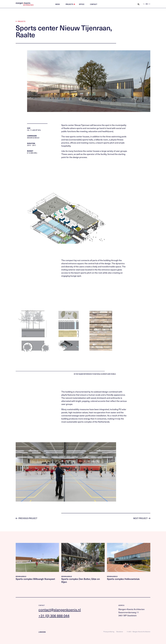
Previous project (26, 518)
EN (147, 4)
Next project (142, 518)
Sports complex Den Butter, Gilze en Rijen (81, 580)
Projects (69, 4)
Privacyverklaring (109, 632)
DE (149, 4)
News (58, 4)
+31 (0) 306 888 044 (54, 616)
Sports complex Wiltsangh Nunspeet (35, 579)
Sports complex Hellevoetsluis (123, 579)
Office (82, 4)
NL (144, 4)
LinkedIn (42, 632)
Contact (94, 4)
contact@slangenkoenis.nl (60, 610)
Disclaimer (120, 632)
